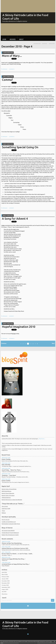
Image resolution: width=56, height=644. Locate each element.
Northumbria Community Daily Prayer (11, 524)
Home (4, 39)
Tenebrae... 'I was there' (9, 475)
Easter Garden (6, 481)
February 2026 (5, 577)
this (30, 62)
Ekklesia (4, 513)
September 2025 (6, 587)
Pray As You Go (6, 520)
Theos (3, 511)
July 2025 (4, 592)
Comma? (7, 80)
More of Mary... (12, 56)
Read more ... (42, 439)
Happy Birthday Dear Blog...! (17, 559)
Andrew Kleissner (7, 548)
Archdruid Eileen (6, 564)
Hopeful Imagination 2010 (19, 327)
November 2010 (37, 43)
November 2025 (6, 583)
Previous (4, 343)
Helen (3, 225)
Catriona (4, 559)
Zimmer (4, 543)
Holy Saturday (6, 465)
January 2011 (52, 43)
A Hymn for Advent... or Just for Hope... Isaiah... (19, 554)
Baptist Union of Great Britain (9, 489)
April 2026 (4, 572)
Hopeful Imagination (14, 62)
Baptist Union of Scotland (8, 495)
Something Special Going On (20, 147)
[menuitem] (4, 38)
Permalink (4, 69)
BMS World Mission (7, 491)
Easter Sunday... (7, 459)
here (15, 334)
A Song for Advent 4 (15, 219)
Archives (13, 39)
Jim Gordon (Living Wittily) (8, 531)
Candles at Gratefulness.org (9, 522)
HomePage (45, 43)
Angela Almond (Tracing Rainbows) (10, 533)
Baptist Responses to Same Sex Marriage (12, 500)
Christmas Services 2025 (21, 548)
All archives (5, 594)
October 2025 (5, 585)
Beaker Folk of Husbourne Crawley (10, 535)
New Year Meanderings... (15, 543)
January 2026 (5, 579)
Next (53, 343)
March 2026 (5, 575)
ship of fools (5, 506)
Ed (2, 554)
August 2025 (5, 589)
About (21, 39)
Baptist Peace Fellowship (8, 493)
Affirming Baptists (6, 497)
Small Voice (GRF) (6, 509)
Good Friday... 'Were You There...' (12, 470)
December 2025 (6, 581)
